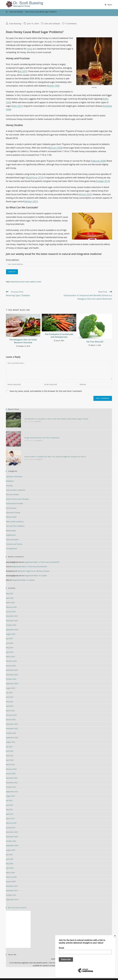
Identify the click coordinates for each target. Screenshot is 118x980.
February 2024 (11, 656)
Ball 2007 (22, 71)
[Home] (7, 12)
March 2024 (10, 652)
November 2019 (12, 886)
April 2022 (10, 755)
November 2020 (12, 832)
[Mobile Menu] (108, 5)
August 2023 (11, 683)
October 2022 (11, 728)
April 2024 (10, 647)
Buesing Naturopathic (18, 903)
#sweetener (14, 282)
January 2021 (11, 823)
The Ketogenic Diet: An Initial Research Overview (23, 341)
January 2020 (11, 877)
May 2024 (10, 643)
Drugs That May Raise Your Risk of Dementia (40, 435)
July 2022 (9, 742)
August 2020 (11, 845)
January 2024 (11, 661)
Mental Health (11, 512)
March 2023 (10, 706)
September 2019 (12, 895)
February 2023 (11, 710)
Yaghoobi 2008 (98, 161)
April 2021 (10, 809)
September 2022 (12, 733)
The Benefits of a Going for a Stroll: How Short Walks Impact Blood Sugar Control (54, 418)
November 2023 (12, 670)
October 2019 (11, 890)
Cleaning (9, 480)
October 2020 (11, 836)
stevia (30, 49)
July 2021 (9, 796)
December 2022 (12, 719)
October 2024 (11, 620)
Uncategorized (11, 544)
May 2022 (10, 751)
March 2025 (10, 598)
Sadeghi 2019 (103, 181)
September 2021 (12, 786)
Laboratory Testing (13, 508)
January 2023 (11, 715)
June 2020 (10, 854)
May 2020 (10, 859)
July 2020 (9, 850)
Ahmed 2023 (85, 194)
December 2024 (12, 611)
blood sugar (24, 282)
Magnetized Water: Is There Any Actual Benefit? (42, 557)
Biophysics (10, 476)
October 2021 (11, 782)
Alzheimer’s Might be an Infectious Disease (34, 566)
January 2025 (11, 607)
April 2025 (10, 593)
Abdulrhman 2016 (35, 178)
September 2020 (12, 841)
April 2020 (10, 863)
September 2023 (12, 679)
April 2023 (10, 701)
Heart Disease (11, 503)
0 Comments (71, 24)
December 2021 (12, 773)
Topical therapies (12, 535)
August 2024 (11, 629)
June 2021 (10, 800)
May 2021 (10, 805)
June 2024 (10, 638)
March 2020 (10, 868)
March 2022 (10, 760)
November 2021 (12, 778)
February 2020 (11, 872)
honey (39, 282)
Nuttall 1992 (53, 86)
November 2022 (12, 724)
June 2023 (10, 692)
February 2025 (11, 602)
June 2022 (10, 746)
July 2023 (9, 688)
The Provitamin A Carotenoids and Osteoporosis (59, 336)
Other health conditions (15, 517)
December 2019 (12, 881)
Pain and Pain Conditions (15, 521)
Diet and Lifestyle (52, 24)
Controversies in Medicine (16, 485)
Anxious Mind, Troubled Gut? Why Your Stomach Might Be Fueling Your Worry (54, 453)
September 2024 (12, 625)
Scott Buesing (15, 24)
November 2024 (12, 616)
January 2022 (11, 769)
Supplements (11, 530)
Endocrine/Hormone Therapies (17, 494)
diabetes (33, 282)
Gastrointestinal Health (15, 499)
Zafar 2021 (17, 106)
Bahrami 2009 (55, 148)
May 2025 (10, 589)
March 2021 (10, 814)
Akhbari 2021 (31, 201)
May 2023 (10, 697)
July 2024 (9, 634)
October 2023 (11, 674)
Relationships (11, 525)
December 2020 (12, 827)
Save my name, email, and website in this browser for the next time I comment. (46, 391)
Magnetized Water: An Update (36, 571)
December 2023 (12, 665)
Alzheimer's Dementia (14, 472)
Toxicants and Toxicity (14, 539)
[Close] (115, 936)
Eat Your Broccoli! (95, 342)
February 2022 (11, 764)
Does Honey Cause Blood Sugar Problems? (41, 12)
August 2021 (11, 791)
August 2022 (11, 737)
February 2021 (11, 818)
